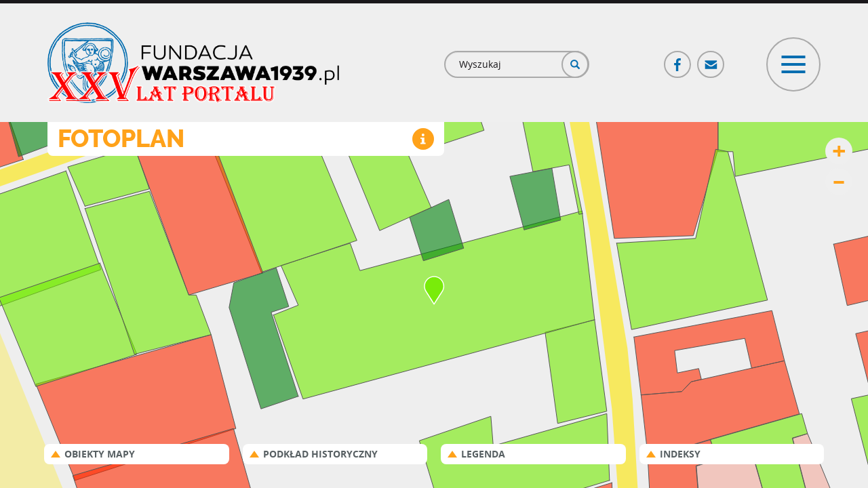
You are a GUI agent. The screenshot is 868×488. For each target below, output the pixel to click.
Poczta (711, 59)
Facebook (678, 59)
